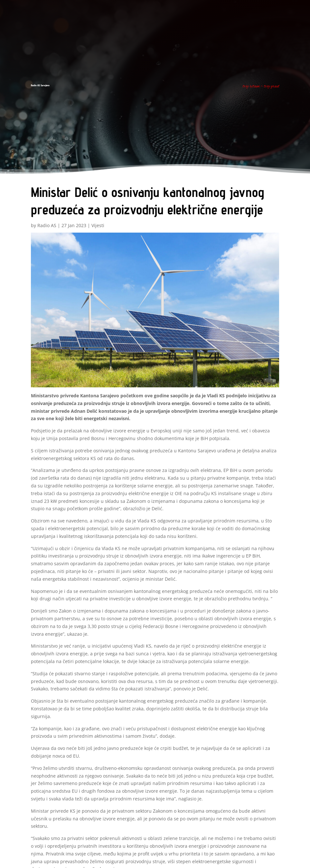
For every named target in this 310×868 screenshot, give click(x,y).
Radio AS (47, 225)
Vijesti (98, 225)
